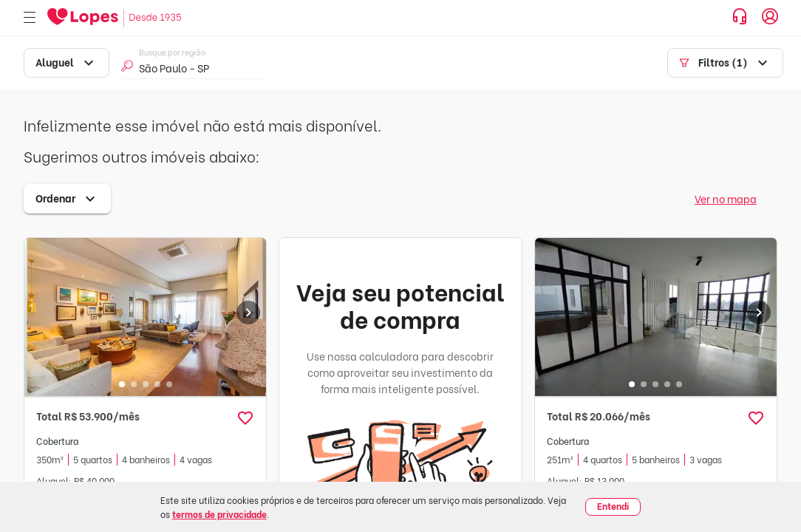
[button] (245, 418)
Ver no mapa (726, 198)
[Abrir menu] (30, 18)
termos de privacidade (219, 514)
